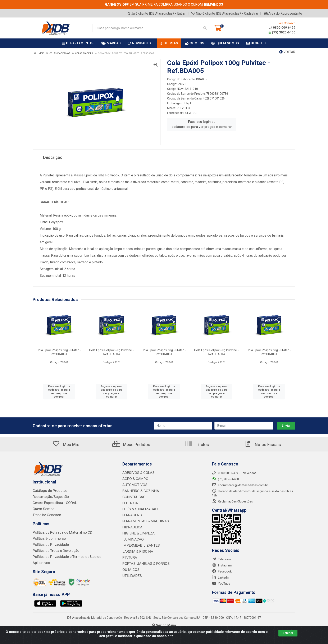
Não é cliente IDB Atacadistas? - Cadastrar (224, 13)
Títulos (197, 445)
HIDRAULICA (131, 525)
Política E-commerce (47, 537)
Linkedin (220, 578)
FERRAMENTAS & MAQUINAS (143, 519)
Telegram (221, 559)
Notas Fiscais (263, 445)
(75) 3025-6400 (282, 32)
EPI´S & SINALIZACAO (138, 508)
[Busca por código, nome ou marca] (146, 28)
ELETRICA (129, 502)
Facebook (222, 571)
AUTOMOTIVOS (133, 484)
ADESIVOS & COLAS (136, 473)
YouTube (221, 584)
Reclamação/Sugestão (48, 496)
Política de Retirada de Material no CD (58, 531)
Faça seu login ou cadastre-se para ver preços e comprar (202, 124)
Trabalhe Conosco (45, 514)
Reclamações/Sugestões (232, 501)
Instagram (222, 565)
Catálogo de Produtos (48, 491)
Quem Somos (42, 508)
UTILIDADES (131, 572)
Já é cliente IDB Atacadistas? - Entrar (156, 13)
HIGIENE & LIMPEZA (136, 531)
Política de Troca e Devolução (53, 549)
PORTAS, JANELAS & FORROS (143, 560)
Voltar (287, 52)
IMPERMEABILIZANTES (138, 543)
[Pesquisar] (205, 28)
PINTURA (129, 555)
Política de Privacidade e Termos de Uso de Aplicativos (70, 555)
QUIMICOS (129, 566)
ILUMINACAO (131, 537)
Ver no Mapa (164, 623)
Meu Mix (66, 445)
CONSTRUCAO (132, 496)
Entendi (288, 633)
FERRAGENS (131, 514)
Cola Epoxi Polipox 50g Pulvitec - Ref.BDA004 (59, 352)
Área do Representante (283, 13)
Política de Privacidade (48, 543)
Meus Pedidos (131, 445)
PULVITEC (183, 108)
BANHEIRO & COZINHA (138, 490)
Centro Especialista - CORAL (52, 502)
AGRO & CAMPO (134, 478)
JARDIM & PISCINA (136, 549)
